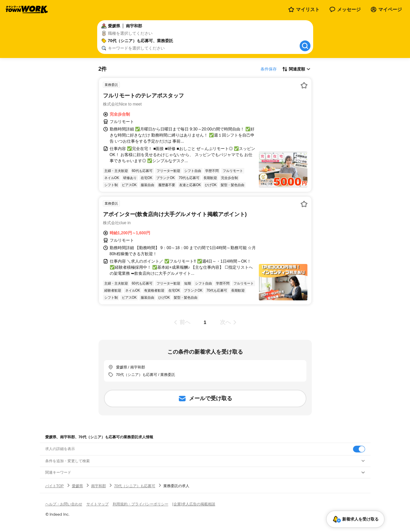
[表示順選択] (296, 69)
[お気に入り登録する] (304, 85)
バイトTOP (54, 486)
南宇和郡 (99, 486)
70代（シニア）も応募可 (135, 486)
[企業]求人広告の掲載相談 (194, 504)
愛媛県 (77, 486)
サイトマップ (98, 504)
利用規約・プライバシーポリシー (141, 504)
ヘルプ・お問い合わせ (64, 504)
